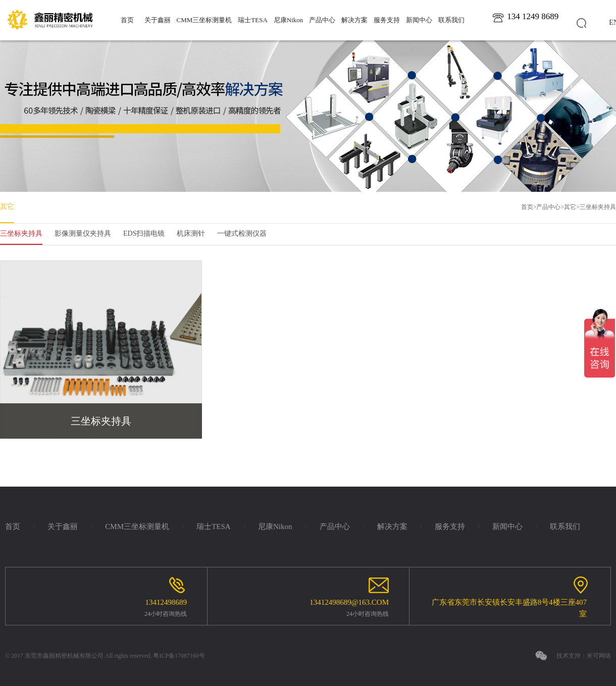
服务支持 (387, 20)
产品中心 (322, 20)
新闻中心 (419, 20)
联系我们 (451, 20)
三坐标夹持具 (598, 207)
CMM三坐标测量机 (204, 20)
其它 (7, 207)
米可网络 (599, 656)
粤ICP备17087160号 (179, 656)
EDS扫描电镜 (144, 233)
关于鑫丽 (158, 20)
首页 (127, 20)
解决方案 (354, 20)
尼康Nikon (289, 20)
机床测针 (191, 233)
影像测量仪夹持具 (83, 233)
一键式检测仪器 (242, 233)
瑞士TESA (253, 20)
